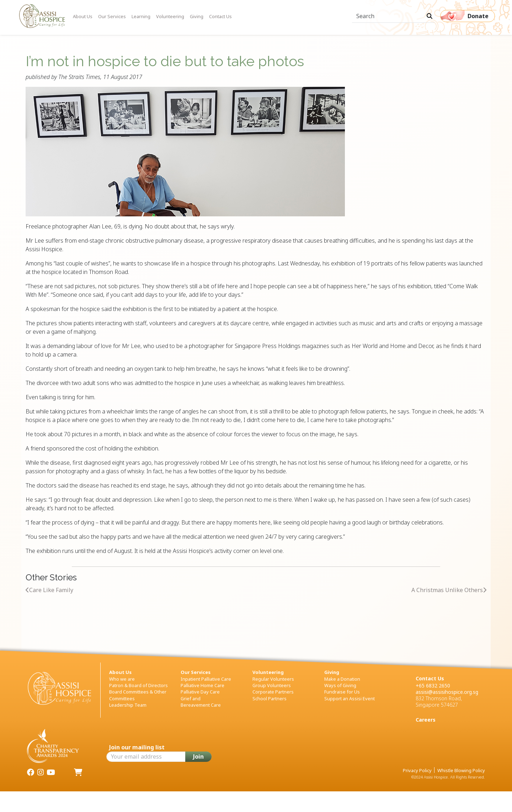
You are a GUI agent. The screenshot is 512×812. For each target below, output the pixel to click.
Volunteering (170, 16)
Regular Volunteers (273, 679)
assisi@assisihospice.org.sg (447, 692)
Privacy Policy (417, 770)
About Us (83, 16)
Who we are (122, 679)
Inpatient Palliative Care (206, 679)
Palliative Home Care (202, 685)
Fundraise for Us (342, 692)
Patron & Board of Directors (138, 685)
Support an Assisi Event (350, 698)
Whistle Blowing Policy (461, 770)
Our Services (112, 16)
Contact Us (220, 16)
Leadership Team (128, 705)
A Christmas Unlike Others (449, 590)
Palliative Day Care (200, 692)
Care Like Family (49, 590)
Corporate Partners (273, 692)
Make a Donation (342, 679)
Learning (141, 16)
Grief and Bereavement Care (201, 702)
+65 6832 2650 (433, 686)
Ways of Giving (340, 685)
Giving (197, 16)
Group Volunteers (272, 685)
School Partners (270, 698)
